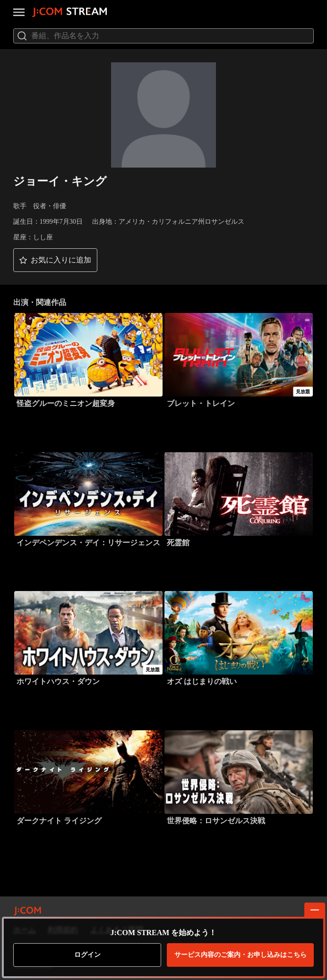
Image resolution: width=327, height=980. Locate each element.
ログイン (87, 955)
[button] (55, 260)
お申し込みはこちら (241, 955)
